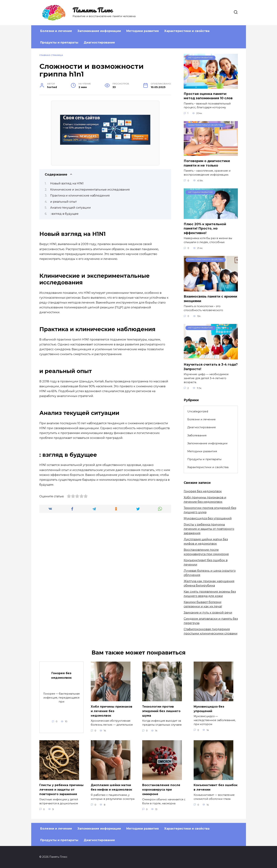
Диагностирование (99, 42)
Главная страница (51, 55)
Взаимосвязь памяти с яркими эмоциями (210, 299)
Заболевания (197, 435)
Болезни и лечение (56, 31)
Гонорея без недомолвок (203, 491)
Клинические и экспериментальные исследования (90, 190)
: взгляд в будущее (64, 214)
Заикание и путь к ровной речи (208, 613)
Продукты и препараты (59, 42)
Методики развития (143, 31)
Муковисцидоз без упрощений (208, 518)
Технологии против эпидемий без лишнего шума (163, 711)
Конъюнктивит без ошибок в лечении (210, 787)
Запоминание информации (99, 31)
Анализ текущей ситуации (70, 208)
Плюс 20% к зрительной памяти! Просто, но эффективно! (205, 228)
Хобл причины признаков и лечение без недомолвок (110, 711)
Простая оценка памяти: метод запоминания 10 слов (208, 96)
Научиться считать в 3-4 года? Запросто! (211, 367)
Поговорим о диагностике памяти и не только (207, 163)
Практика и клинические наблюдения (80, 196)
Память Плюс (92, 10)
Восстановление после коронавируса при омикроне (163, 789)
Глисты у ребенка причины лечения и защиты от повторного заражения (209, 529)
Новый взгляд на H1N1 (67, 183)
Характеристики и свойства (187, 31)
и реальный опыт (63, 202)
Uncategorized (198, 411)
